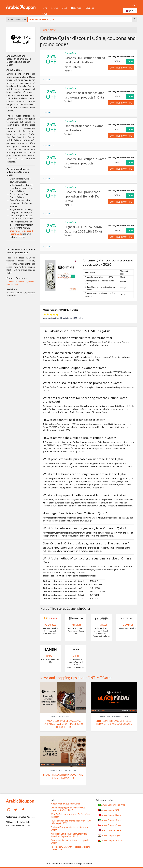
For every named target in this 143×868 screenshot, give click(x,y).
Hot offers (76, 8)
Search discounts (17, 19)
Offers (53, 30)
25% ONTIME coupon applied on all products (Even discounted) (85, 62)
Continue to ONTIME (121, 68)
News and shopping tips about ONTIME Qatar (76, 678)
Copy (130, 61)
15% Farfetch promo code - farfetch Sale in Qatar (71, 815)
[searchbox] (80, 19)
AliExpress (50, 625)
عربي (134, 4)
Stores (55, 8)
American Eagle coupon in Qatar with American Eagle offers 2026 (69, 835)
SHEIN (76, 656)
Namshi (50, 656)
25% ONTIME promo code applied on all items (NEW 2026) (82, 196)
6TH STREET (101, 625)
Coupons (90, 8)
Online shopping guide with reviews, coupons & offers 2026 (68, 809)
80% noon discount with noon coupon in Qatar (70, 841)
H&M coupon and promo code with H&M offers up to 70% (71, 822)
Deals (64, 8)
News (44, 14)
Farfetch (76, 625)
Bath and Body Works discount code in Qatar (70, 828)
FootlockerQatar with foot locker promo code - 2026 (71, 848)
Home (45, 8)
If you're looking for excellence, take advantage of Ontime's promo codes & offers (63, 724)
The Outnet (127, 625)
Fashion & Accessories (15, 282)
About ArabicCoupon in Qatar (66, 804)
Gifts (16, 284)
